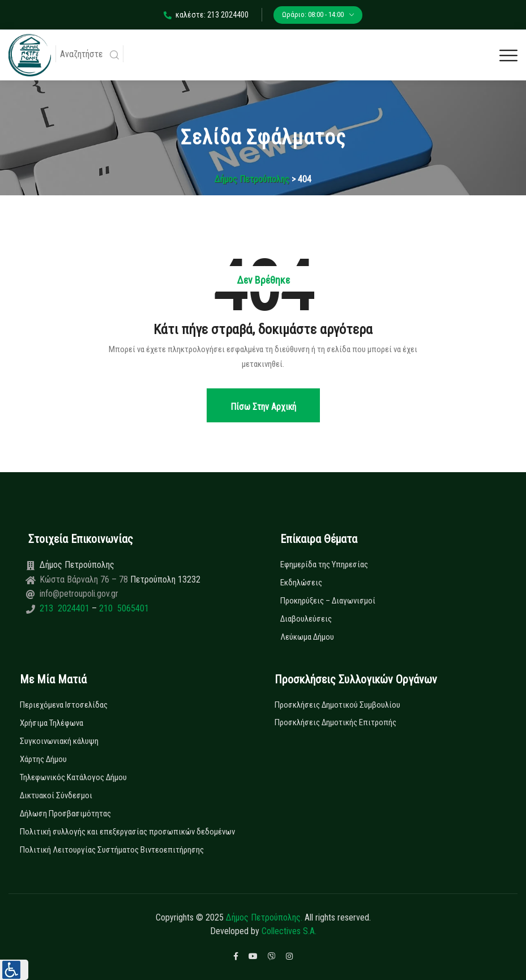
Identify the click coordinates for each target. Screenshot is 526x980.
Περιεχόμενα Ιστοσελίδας (64, 705)
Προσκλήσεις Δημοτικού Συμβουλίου (337, 705)
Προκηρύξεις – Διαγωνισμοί (328, 601)
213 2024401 (66, 608)
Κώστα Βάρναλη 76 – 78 (85, 579)
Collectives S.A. (289, 931)
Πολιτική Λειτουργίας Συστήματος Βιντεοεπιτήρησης (112, 850)
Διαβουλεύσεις (306, 619)
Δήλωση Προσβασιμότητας (65, 814)
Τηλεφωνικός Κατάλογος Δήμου (73, 777)
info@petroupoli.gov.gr (79, 594)
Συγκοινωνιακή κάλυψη (59, 741)
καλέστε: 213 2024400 (206, 15)
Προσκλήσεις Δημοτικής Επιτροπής (335, 722)
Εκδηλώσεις (301, 583)
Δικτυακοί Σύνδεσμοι (56, 795)
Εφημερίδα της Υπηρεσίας (324, 564)
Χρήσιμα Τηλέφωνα (52, 723)
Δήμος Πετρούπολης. (264, 917)
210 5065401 (123, 608)
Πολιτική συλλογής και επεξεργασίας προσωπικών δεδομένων (127, 832)
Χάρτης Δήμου (43, 759)
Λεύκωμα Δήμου (307, 637)
